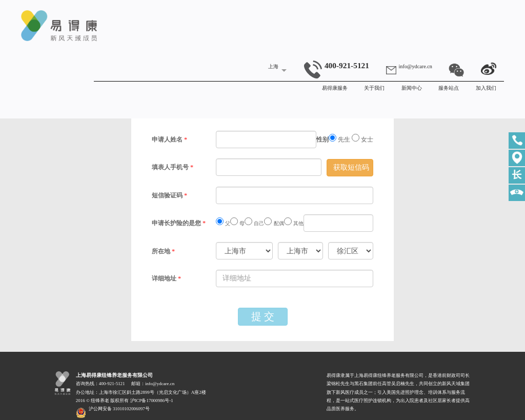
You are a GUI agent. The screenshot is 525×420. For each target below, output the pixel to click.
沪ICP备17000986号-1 (152, 401)
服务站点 (449, 88)
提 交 (263, 316)
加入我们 (486, 88)
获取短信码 (351, 167)
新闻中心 (412, 88)
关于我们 (374, 88)
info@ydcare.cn (416, 66)
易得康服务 (335, 88)
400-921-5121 (337, 65)
